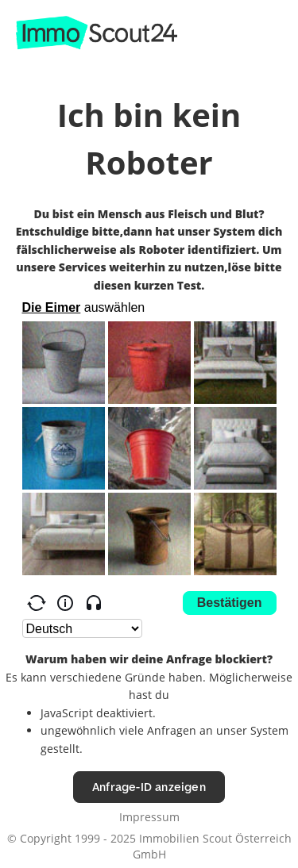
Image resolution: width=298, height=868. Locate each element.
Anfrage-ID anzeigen (149, 787)
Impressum (149, 817)
